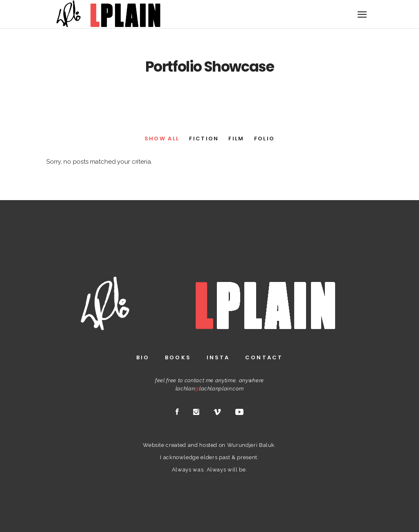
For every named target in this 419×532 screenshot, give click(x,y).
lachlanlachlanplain (204, 389)
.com (238, 389)
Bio (143, 357)
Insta (218, 357)
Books (178, 357)
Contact (264, 357)
